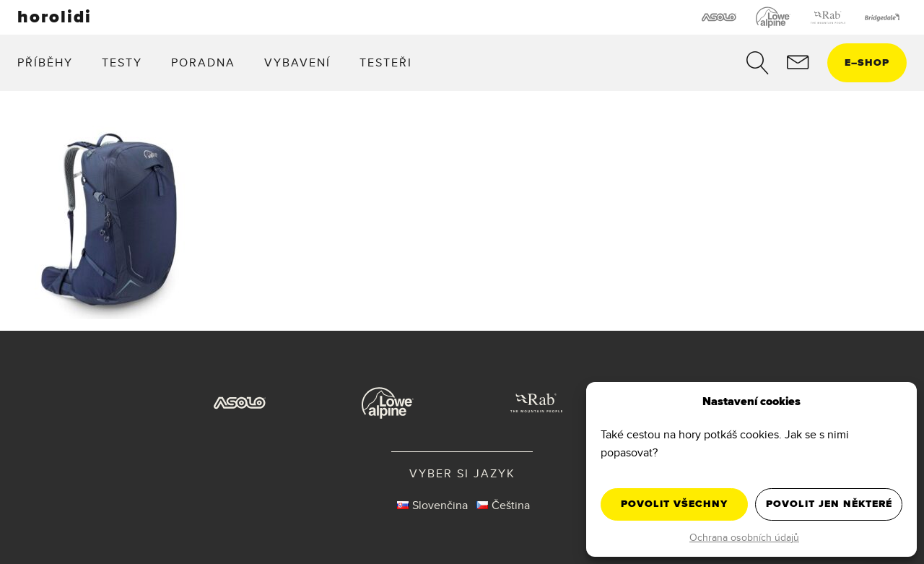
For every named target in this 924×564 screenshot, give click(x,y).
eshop (867, 62)
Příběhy (45, 62)
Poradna (203, 62)
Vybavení (297, 62)
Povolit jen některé (829, 504)
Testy (122, 62)
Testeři (386, 62)
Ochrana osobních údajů (744, 537)
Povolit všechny (674, 504)
